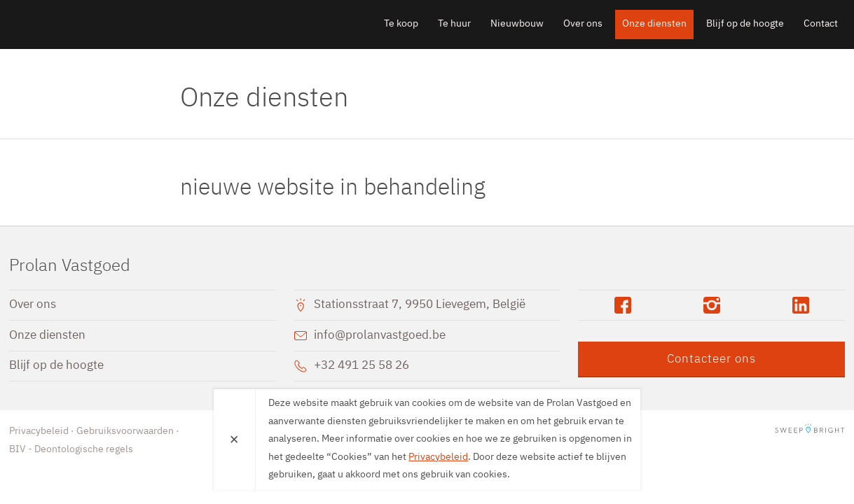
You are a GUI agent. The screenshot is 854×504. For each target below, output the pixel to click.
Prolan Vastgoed (90, 24)
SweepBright (810, 431)
